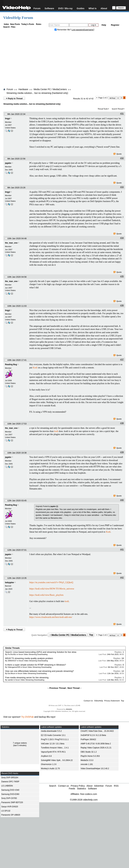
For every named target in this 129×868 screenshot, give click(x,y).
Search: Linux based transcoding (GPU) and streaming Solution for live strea (41, 652)
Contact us (63, 786)
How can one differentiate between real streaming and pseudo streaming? (39, 671)
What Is (93, 8)
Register (115, 25)
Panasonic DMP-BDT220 (12, 802)
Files (13, 27)
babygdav (10, 582)
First (112, 98)
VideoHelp (99, 701)
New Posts (15, 24)
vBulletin (69, 709)
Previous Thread (58, 688)
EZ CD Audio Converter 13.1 (53, 735)
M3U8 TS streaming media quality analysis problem (29, 658)
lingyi (7, 119)
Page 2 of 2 (103, 98)
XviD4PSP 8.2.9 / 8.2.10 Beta (93, 735)
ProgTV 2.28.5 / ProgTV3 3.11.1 (55, 739)
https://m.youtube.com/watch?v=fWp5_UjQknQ (51, 582)
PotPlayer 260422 (88, 739)
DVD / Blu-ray (65, 8)
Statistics (81, 789)
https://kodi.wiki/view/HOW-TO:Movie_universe (52, 589)
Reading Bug (11, 364)
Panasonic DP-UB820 (11, 815)
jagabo (8, 163)
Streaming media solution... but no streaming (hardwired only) (37, 93)
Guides (81, 8)
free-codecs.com (89, 794)
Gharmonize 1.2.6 (49, 764)
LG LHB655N (7, 786)
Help (104, 25)
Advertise (99, 786)
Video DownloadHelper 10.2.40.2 (95, 769)
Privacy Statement (112, 701)
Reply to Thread (14, 98)
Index (6, 24)
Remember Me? (63, 30)
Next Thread (74, 688)
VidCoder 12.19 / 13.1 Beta (53, 744)
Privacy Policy (78, 786)
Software (49, 8)
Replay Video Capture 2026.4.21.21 (96, 748)
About (104, 8)
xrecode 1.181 (87, 764)
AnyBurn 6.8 (46, 756)
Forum (37, 8)
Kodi (35, 368)
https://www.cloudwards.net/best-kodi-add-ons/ (51, 617)
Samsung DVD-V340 (10, 790)
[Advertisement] (64, 60)
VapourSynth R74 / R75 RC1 (53, 752)
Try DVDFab (27, 717)
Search (6, 27)
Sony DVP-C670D (9, 798)
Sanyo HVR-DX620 (10, 807)
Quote (118, 154)
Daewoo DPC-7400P (10, 782)
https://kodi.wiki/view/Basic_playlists (46, 595)
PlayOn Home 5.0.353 (90, 756)
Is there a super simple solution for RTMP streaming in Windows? (36, 665)
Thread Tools (103, 109)
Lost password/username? (83, 30)
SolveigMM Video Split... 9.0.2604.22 (57, 760)
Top (91, 635)
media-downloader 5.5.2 (51, 731)
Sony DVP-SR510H (10, 778)
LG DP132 (6, 811)
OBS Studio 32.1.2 (89, 752)
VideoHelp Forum (18, 18)
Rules (39, 24)
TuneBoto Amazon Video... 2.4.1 (55, 748)
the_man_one (11, 243)
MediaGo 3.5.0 (87, 760)
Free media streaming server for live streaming (27, 678)
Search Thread (117, 109)
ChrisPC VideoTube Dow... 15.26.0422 (97, 731)
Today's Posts (28, 24)
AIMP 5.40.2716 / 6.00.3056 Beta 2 (96, 744)
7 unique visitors (20, 743)
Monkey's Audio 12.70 (50, 769)
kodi (56, 431)
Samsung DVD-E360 (10, 794)
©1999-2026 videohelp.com (84, 800)
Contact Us (88, 701)
